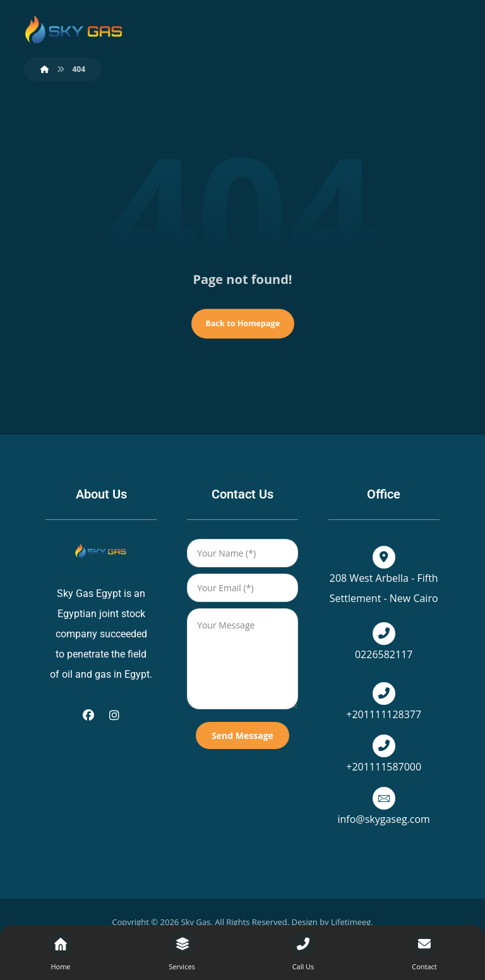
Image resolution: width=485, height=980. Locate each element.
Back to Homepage (242, 323)
